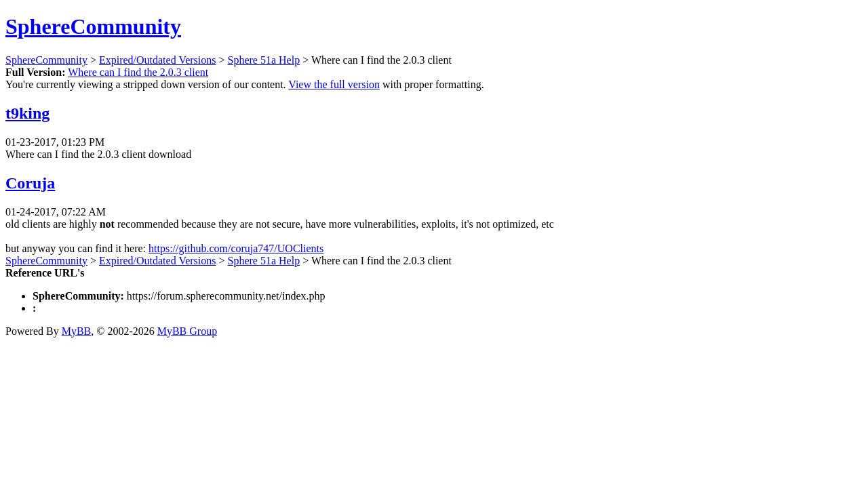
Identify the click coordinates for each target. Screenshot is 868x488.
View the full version (334, 84)
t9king (27, 113)
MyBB (77, 331)
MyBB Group (187, 331)
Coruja (30, 183)
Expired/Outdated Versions (158, 60)
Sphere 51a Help (264, 60)
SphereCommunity (93, 26)
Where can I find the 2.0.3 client (138, 72)
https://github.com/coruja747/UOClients (236, 248)
